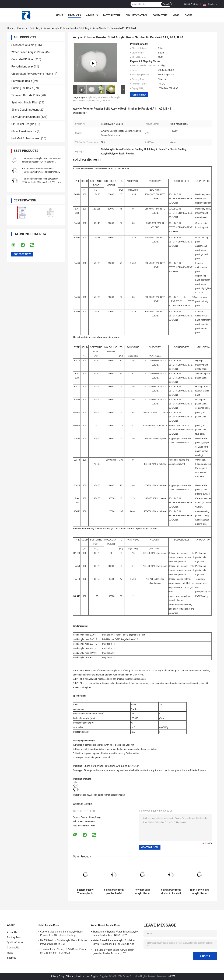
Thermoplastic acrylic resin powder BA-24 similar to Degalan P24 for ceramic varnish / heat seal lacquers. (42, 162)
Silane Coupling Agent (25, 110)
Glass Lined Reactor (24, 131)
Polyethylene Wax (22, 67)
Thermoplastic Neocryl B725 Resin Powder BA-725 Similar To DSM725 (64, 951)
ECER (173, 976)
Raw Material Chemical (26, 117)
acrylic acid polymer (100, 795)
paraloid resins (118, 795)
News (176, 15)
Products (75, 15)
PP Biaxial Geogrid (23, 124)
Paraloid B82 (84, 795)
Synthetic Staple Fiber (25, 102)
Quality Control (136, 15)
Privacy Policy (58, 976)
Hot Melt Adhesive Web (26, 138)
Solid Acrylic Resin (40, 28)
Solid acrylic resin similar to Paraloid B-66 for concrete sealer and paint (171, 892)
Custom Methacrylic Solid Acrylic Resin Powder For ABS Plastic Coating (62, 933)
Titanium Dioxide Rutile (26, 95)
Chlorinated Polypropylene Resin (31, 74)
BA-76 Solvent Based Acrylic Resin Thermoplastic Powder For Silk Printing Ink (40, 172)
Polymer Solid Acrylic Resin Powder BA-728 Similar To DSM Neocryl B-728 (142, 892)
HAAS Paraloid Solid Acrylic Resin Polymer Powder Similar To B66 (64, 942)
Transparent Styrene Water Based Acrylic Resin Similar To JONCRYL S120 (115, 933)
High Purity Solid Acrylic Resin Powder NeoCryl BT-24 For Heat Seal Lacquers (199, 892)
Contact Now (139, 95)
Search (166, 4)
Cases (188, 15)
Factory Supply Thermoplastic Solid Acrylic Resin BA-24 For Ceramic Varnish (85, 892)
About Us (92, 15)
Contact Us (160, 15)
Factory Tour (112, 15)
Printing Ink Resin (22, 88)
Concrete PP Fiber (23, 59)
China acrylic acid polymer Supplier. (83, 976)
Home (59, 15)
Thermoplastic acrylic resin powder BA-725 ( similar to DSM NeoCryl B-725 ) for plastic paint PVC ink (41, 182)
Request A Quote (191, 4)
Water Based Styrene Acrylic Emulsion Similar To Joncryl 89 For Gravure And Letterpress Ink (114, 943)
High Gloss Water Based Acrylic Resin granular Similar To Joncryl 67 (113, 952)
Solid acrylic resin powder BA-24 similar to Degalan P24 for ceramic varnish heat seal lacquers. (114, 892)
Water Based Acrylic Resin (28, 52)
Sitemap (12, 958)
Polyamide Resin (22, 81)
